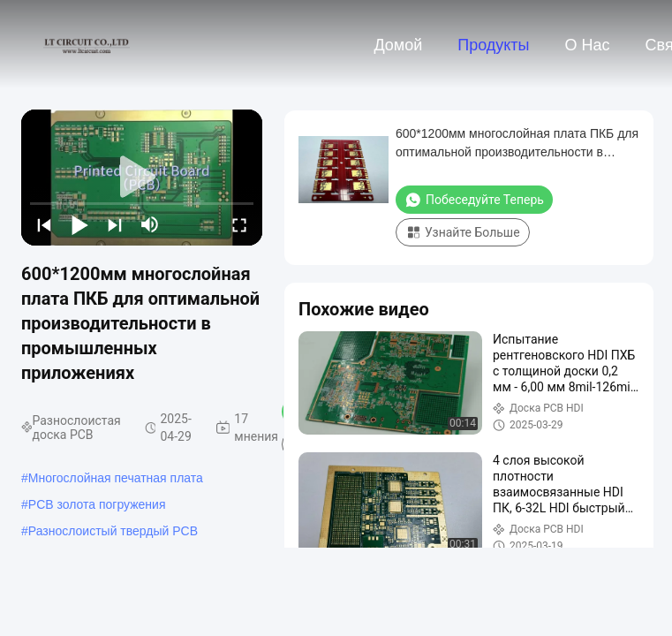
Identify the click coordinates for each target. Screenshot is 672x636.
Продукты (493, 45)
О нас (588, 45)
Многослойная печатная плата (116, 478)
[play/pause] (79, 224)
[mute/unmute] (150, 224)
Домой (398, 45)
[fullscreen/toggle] (239, 224)
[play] (142, 178)
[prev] (44, 224)
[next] (115, 224)
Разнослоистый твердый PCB (113, 531)
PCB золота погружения (97, 504)
